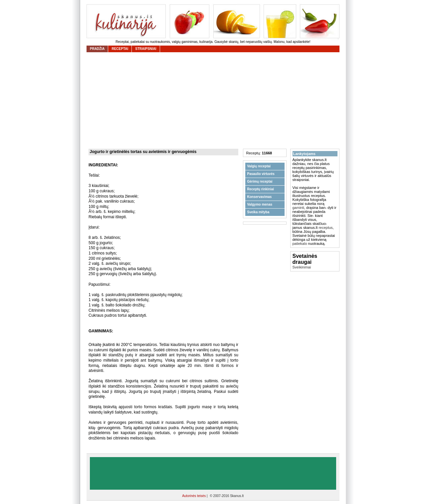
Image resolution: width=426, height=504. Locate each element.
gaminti (298, 208)
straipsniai (146, 49)
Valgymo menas (260, 204)
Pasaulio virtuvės (261, 174)
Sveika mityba (258, 212)
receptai (120, 49)
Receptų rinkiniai (261, 189)
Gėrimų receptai (260, 181)
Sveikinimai (302, 267)
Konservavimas (260, 197)
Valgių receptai (259, 166)
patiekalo (300, 244)
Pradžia (97, 49)
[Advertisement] (215, 100)
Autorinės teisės (194, 496)
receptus (325, 228)
